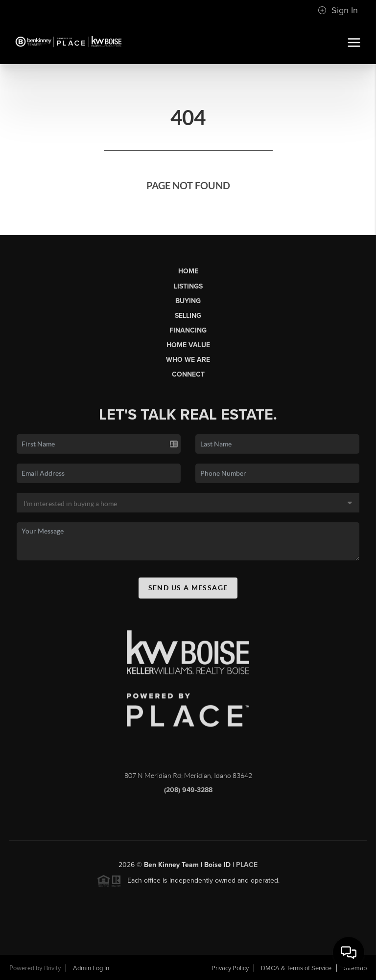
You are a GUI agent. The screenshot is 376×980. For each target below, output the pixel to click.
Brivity (52, 968)
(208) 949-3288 (188, 792)
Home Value (188, 345)
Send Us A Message (188, 590)
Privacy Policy (230, 968)
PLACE (247, 867)
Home (188, 271)
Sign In (338, 10)
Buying (188, 301)
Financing (188, 330)
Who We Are (188, 360)
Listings (188, 286)
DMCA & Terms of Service (296, 968)
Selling (188, 316)
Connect (188, 374)
